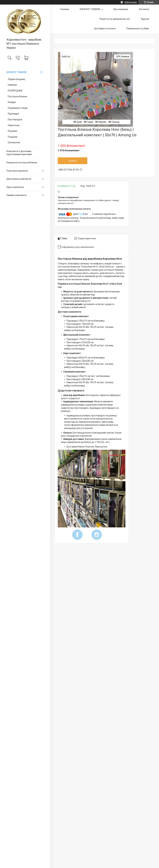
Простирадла (15, 119)
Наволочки (14, 125)
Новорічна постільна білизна (22, 163)
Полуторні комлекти (17, 171)
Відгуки (145, 19)
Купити (73, 161)
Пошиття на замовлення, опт (115, 19)
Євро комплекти (15, 187)
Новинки (12, 85)
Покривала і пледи (18, 108)
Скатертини (14, 142)
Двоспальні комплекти (19, 179)
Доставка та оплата (105, 28)
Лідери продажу (17, 79)
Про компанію (121, 9)
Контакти (144, 9)
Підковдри (13, 114)
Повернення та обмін (138, 28)
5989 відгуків (131, 2)
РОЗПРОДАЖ (15, 91)
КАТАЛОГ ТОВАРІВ (16, 72)
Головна (65, 9)
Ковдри (12, 102)
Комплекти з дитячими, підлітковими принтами (19, 153)
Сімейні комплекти (16, 195)
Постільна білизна (17, 96)
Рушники (12, 131)
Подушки (13, 137)
